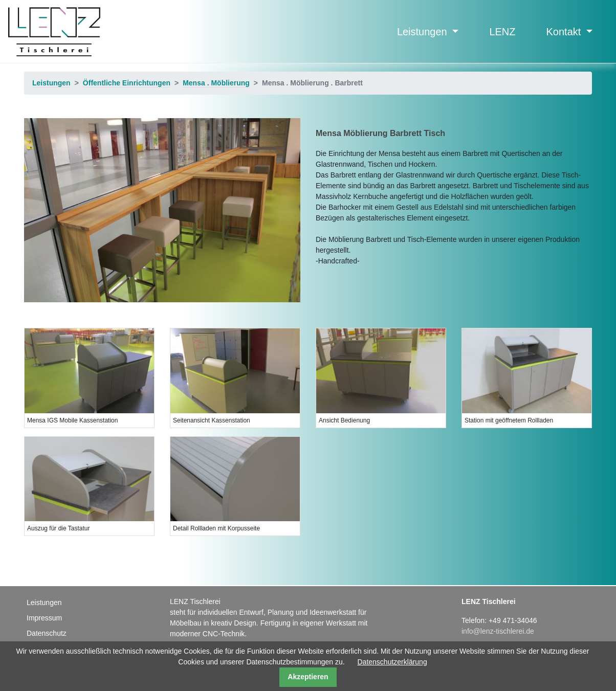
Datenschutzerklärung (392, 662)
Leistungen (423, 32)
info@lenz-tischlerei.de (498, 631)
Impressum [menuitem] (44, 618)
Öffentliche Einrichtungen (127, 83)
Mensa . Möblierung (216, 83)
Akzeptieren (308, 677)
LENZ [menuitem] (502, 32)
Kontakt (565, 32)
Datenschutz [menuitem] (47, 633)
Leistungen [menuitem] (44, 603)
